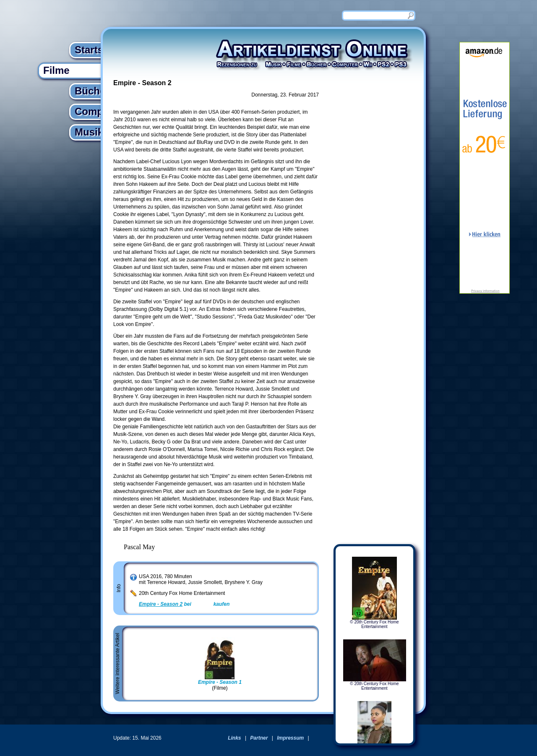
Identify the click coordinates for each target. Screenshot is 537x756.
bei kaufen (184, 604)
